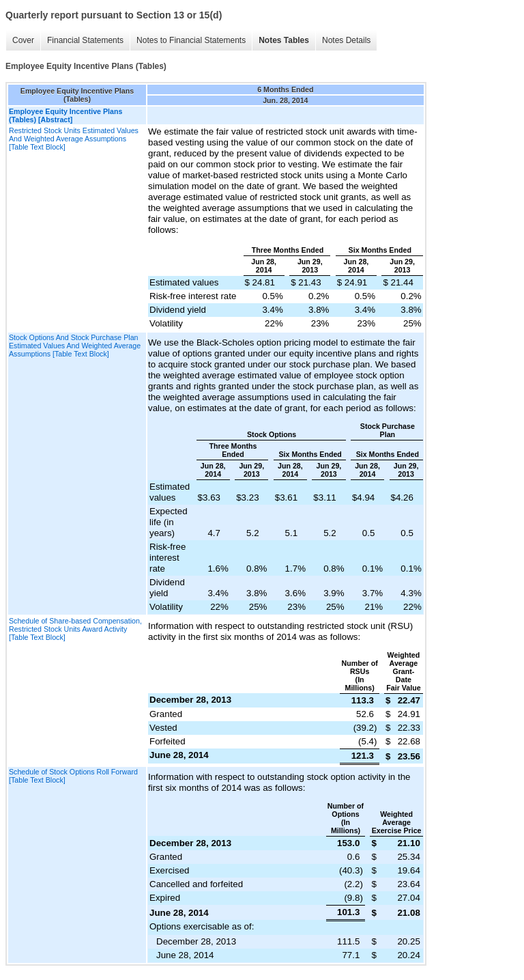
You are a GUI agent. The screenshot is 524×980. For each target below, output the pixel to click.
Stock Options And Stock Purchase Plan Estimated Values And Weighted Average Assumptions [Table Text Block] (75, 346)
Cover (23, 40)
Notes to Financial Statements (191, 40)
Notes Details (346, 40)
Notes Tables (284, 40)
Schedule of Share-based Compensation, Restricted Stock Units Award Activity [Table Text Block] (75, 629)
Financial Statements (85, 40)
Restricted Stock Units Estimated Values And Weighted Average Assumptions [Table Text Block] (74, 139)
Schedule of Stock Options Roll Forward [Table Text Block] (73, 776)
